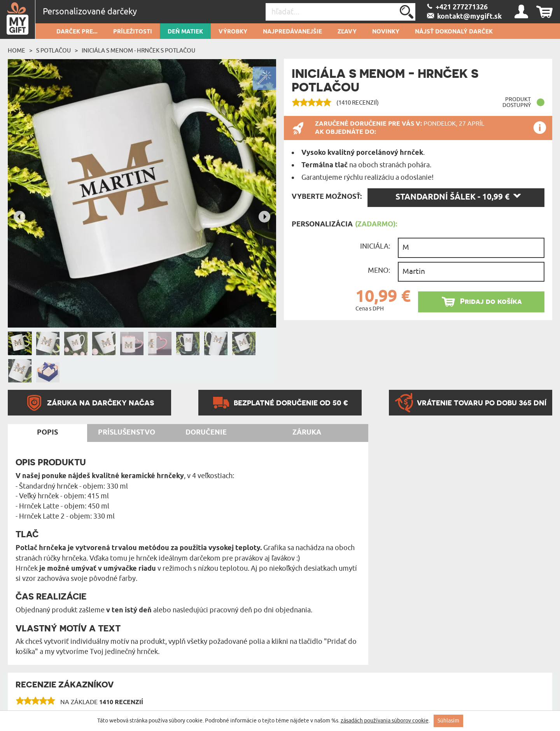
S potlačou (53, 51)
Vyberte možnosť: (327, 197)
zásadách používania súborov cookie (385, 721)
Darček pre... (77, 32)
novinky (386, 32)
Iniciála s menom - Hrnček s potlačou (138, 51)
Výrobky (233, 32)
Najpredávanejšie (292, 32)
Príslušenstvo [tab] (127, 433)
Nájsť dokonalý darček (454, 32)
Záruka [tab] (307, 433)
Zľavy (347, 32)
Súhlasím (448, 721)
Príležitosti (133, 32)
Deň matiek (185, 32)
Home (17, 51)
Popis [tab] (47, 433)
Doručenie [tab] (206, 433)
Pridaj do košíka (491, 301)
